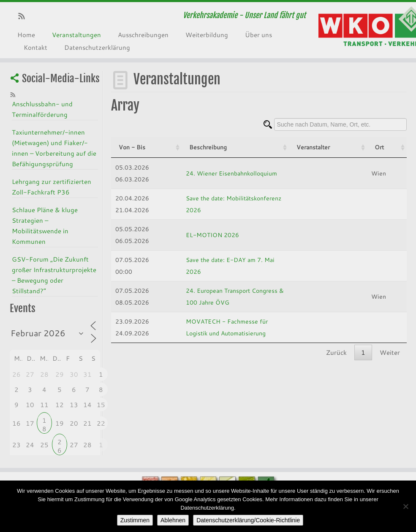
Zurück (336, 352)
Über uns (258, 35)
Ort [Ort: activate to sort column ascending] (394, 147)
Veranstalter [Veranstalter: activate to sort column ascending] (356, 147)
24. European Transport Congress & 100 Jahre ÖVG (232, 296)
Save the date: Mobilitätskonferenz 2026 (216, 204)
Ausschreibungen (143, 35)
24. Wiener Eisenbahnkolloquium (206, 173)
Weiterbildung (207, 35)
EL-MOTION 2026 (187, 235)
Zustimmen (135, 520)
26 (60, 443)
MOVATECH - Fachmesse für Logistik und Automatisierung (242, 327)
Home (26, 35)
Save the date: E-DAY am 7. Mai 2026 (213, 266)
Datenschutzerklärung (97, 47)
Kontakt (35, 47)
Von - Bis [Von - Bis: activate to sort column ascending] (132, 147)
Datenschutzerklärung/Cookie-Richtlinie (248, 520)
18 (44, 421)
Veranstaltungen (76, 35)
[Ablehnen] (405, 506)
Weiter (390, 352)
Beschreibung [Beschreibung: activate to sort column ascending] (182, 147)
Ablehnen (173, 520)
